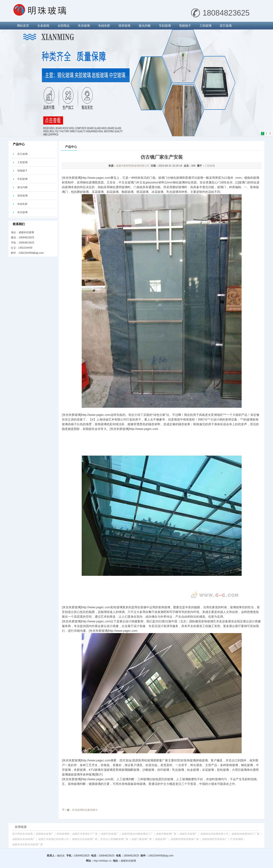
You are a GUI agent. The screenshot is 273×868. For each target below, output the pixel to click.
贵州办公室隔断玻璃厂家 (114, 839)
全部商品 (64, 26)
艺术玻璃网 (237, 839)
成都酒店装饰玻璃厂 (24, 839)
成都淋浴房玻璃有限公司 (214, 834)
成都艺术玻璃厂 (188, 834)
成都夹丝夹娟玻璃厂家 (85, 839)
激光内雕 (145, 26)
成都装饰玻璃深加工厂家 (245, 834)
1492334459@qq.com (31, 253)
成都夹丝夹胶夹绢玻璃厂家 (28, 845)
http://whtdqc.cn (103, 861)
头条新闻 (43, 26)
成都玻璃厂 (161, 839)
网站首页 (23, 26)
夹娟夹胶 (104, 26)
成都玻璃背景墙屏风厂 (215, 839)
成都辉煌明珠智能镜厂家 (185, 839)
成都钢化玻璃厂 (45, 834)
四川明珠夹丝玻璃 (22, 834)
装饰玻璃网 (63, 834)
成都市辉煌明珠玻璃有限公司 (133, 166)
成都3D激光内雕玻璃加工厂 (137, 834)
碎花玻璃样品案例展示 (85, 810)
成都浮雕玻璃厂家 (166, 834)
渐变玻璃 (124, 26)
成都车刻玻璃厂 (110, 834)
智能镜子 (185, 26)
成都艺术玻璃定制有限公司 (54, 839)
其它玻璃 (226, 26)
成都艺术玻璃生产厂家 (85, 834)
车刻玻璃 (165, 26)
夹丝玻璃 (84, 26)
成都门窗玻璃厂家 (142, 839)
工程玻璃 (205, 26)
